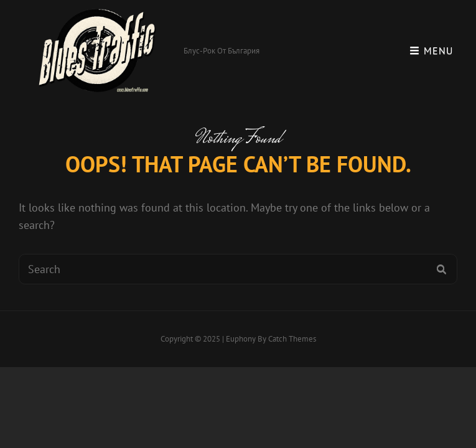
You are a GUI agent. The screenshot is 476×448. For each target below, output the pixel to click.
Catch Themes (292, 339)
